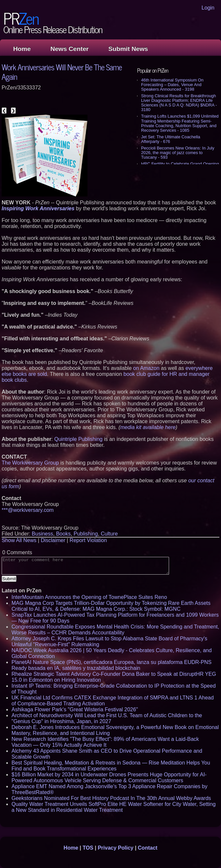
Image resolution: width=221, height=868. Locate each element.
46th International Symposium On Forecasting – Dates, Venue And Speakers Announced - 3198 (172, 85)
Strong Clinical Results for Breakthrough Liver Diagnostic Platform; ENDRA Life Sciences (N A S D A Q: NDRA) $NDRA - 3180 (179, 103)
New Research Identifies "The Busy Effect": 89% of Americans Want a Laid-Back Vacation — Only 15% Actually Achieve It (105, 742)
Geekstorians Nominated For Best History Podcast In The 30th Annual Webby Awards (111, 798)
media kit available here (148, 427)
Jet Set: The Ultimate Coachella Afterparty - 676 (171, 139)
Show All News (19, 540)
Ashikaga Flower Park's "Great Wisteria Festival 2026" (75, 709)
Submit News (128, 49)
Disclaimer (53, 540)
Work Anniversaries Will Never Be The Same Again (62, 72)
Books (63, 534)
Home (22, 49)
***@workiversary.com (28, 510)
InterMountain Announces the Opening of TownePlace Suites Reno (89, 597)
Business (43, 534)
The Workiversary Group (30, 463)
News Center (69, 49)
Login (208, 8)
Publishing (86, 534)
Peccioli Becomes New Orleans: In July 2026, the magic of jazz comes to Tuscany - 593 (178, 153)
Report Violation (88, 540)
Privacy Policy (116, 848)
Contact (148, 848)
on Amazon (146, 368)
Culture (109, 534)
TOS (88, 848)
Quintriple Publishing (78, 439)
